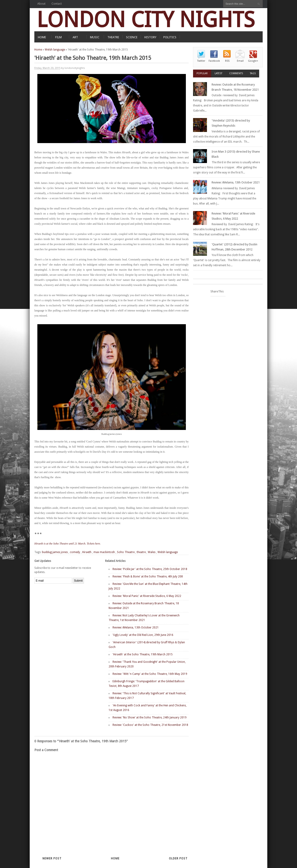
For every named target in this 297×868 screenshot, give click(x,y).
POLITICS (170, 37)
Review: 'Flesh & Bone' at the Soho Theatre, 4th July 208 (148, 577)
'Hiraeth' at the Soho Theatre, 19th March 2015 (143, 654)
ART (75, 37)
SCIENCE (132, 37)
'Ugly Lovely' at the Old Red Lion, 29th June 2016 (143, 635)
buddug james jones (55, 552)
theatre (141, 552)
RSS (227, 61)
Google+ (253, 61)
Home (38, 50)
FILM (58, 37)
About (41, 4)
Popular (202, 73)
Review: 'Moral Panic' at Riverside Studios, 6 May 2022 (147, 596)
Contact (57, 4)
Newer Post (52, 858)
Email (240, 61)
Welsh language (55, 50)
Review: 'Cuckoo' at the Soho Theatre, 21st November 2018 (150, 725)
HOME (42, 37)
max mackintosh (104, 552)
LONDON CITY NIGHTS (146, 20)
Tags (253, 73)
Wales (152, 552)
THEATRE (113, 37)
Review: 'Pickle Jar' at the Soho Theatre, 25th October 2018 (150, 569)
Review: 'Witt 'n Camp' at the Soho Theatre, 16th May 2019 (150, 674)
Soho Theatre (126, 552)
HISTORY (150, 37)
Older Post (178, 858)
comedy (75, 552)
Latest (218, 73)
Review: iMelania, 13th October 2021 (136, 628)
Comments (236, 73)
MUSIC (95, 37)
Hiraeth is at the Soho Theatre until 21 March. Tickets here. (68, 544)
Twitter (201, 61)
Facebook (214, 61)
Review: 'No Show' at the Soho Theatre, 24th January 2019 (150, 717)
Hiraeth (87, 552)
